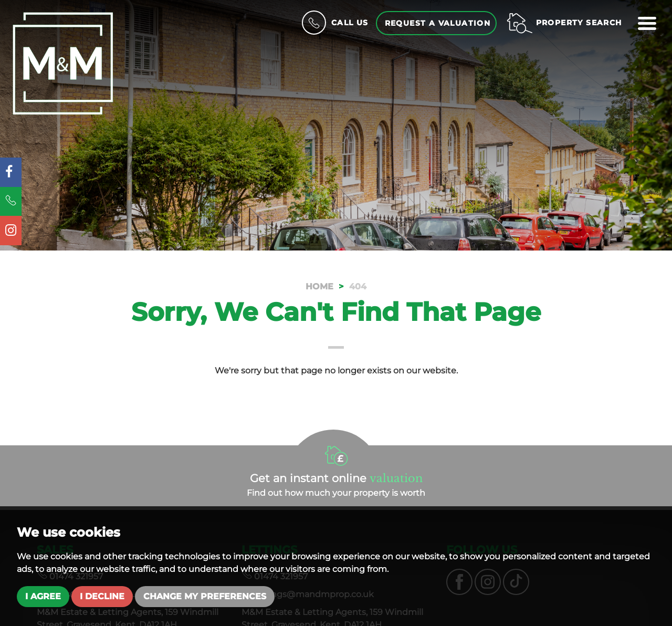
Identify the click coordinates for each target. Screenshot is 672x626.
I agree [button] (43, 596)
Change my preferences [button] (205, 596)
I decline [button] (102, 596)
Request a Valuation (438, 23)
